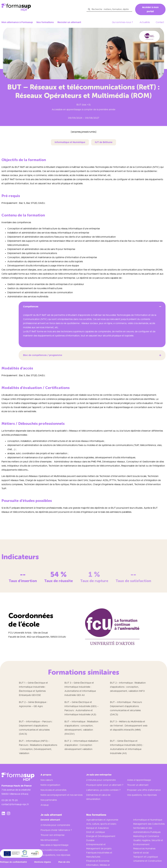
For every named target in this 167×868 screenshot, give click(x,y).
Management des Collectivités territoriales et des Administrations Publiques (149, 828)
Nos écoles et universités (53, 790)
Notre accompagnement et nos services (62, 795)
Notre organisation (50, 785)
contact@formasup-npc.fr (15, 804)
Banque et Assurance (97, 828)
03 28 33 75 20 (10, 800)
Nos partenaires (49, 800)
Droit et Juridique (96, 832)
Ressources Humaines (144, 849)
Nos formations (45, 22)
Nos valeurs (47, 780)
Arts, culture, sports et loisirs (101, 824)
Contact (160, 22)
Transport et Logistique (146, 857)
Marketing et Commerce (146, 836)
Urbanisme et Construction (147, 861)
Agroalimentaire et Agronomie (102, 820)
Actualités (145, 22)
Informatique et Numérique (148, 820)
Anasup (45, 805)
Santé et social (141, 853)
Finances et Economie (98, 861)
